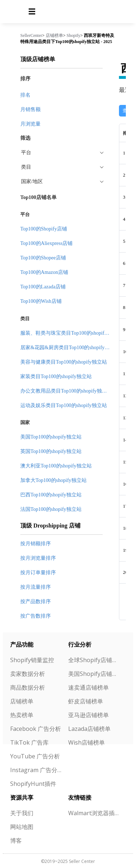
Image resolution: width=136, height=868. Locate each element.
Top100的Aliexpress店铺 (46, 243)
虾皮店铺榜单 (86, 701)
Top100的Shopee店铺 (43, 258)
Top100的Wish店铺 (41, 301)
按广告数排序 (36, 616)
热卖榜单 (22, 715)
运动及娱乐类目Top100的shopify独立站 (64, 405)
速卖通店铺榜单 (88, 687)
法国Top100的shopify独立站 (51, 509)
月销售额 (30, 109)
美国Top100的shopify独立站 (51, 437)
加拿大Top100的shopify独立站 (53, 480)
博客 (16, 841)
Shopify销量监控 (32, 660)
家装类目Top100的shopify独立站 (56, 376)
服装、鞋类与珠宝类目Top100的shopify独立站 (71, 333)
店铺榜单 (54, 35)
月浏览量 (30, 124)
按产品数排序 (36, 602)
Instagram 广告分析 (36, 770)
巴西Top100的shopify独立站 (51, 495)
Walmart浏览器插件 (94, 813)
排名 (25, 95)
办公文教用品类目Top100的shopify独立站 (66, 391)
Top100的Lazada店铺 (43, 287)
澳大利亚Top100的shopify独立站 (56, 466)
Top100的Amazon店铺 (44, 272)
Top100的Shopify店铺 (44, 229)
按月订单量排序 (38, 573)
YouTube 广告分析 (35, 756)
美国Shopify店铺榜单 (94, 674)
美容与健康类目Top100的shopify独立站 (64, 362)
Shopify (74, 35)
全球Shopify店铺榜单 (94, 660)
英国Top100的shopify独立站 (51, 451)
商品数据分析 (28, 687)
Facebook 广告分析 (36, 729)
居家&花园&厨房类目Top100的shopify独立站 (70, 348)
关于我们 (22, 813)
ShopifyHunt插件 (33, 784)
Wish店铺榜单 (86, 742)
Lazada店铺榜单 (89, 729)
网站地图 (22, 827)
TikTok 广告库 (29, 742)
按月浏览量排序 (38, 558)
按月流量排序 (36, 587)
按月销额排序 (36, 544)
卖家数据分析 (28, 674)
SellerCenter (31, 35)
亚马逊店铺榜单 (88, 715)
